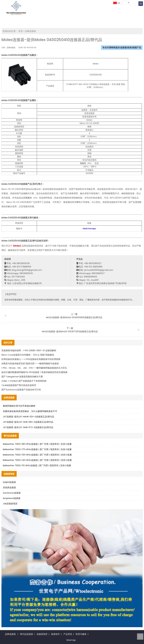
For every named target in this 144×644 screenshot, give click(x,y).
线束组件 (55, 634)
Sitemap (71, 640)
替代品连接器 (26, 634)
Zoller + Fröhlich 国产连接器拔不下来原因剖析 (24, 381)
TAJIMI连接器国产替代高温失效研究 (19, 385)
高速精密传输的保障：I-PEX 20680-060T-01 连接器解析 (29, 350)
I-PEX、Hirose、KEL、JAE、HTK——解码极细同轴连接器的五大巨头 (34, 368)
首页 (21, 31)
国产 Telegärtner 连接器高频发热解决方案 (22, 377)
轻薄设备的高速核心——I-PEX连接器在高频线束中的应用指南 (31, 359)
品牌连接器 (30, 31)
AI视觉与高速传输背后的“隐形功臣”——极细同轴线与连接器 (30, 363)
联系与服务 (81, 634)
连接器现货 (42, 634)
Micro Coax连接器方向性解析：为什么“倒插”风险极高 (28, 355)
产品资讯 (68, 634)
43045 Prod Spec (89, 229)
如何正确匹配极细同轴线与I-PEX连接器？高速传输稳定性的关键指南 (34, 372)
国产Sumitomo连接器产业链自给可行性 (21, 390)
